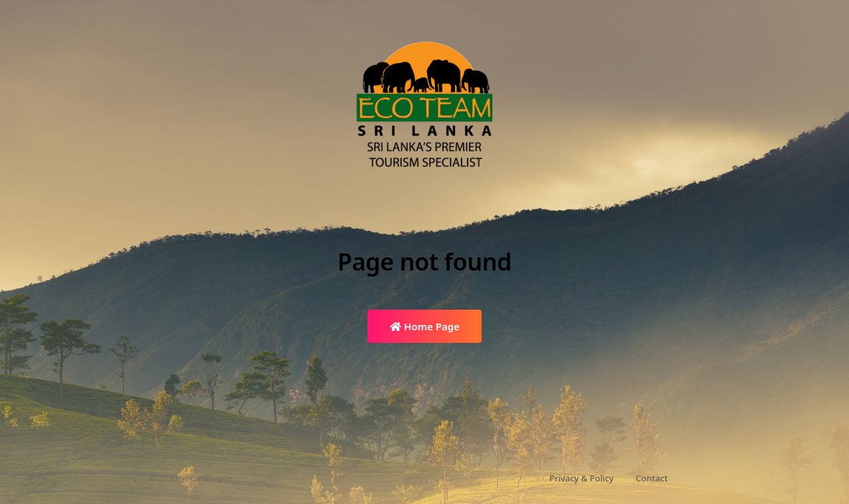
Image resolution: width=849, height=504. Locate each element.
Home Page (425, 326)
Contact (652, 478)
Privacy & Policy (581, 478)
